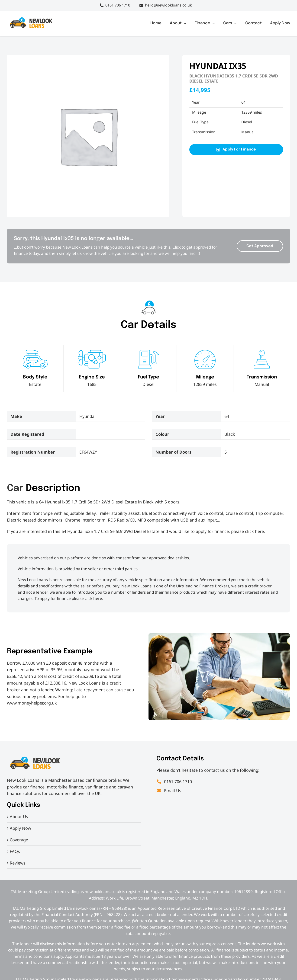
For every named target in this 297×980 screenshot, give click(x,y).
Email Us (169, 791)
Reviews (18, 863)
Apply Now (20, 828)
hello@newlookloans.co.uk (168, 5)
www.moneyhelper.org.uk (32, 703)
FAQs (15, 851)
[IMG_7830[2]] (31, 18)
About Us (19, 817)
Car (15, 488)
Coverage (19, 840)
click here (254, 531)
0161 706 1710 (118, 5)
